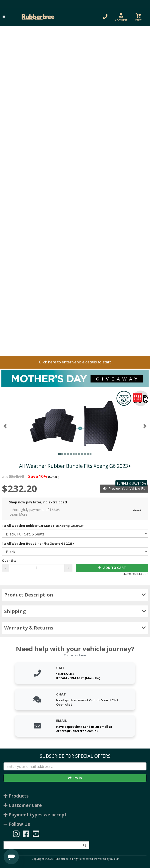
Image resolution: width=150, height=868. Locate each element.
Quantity (9, 560)
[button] (4, 17)
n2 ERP (114, 859)
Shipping (75, 611)
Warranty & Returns (75, 628)
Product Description (75, 595)
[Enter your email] (75, 766)
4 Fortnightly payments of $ (77, 512)
